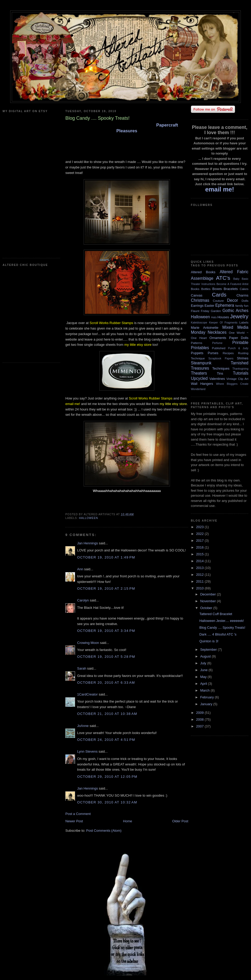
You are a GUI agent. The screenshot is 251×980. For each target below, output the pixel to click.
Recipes (228, 353)
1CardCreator (87, 694)
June (204, 670)
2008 (200, 719)
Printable (240, 343)
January (207, 704)
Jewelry (239, 316)
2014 (200, 561)
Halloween (89, 518)
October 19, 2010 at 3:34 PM (106, 631)
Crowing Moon (88, 643)
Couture (218, 301)
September (209, 650)
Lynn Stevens (87, 751)
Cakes (244, 289)
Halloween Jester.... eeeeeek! (222, 621)
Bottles (206, 289)
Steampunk (201, 363)
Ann (80, 569)
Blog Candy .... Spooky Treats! (222, 628)
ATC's (223, 278)
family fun (242, 306)
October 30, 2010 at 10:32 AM (107, 802)
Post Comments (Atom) (104, 831)
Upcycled (199, 378)
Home (128, 821)
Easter (209, 306)
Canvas (197, 295)
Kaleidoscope (199, 323)
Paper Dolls (239, 338)
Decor (233, 300)
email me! (73, 404)
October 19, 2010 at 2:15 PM (106, 588)
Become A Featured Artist (232, 284)
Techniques (221, 368)
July (204, 663)
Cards (219, 295)
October (207, 608)
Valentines (217, 379)
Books (195, 289)
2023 (200, 527)
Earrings (197, 306)
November (209, 601)
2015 (200, 554)
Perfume (217, 343)
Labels (244, 322)
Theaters (199, 373)
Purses (213, 353)
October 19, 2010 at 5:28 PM (106, 657)
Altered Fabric (234, 272)
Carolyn (83, 600)
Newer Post (74, 821)
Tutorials (241, 373)
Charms (242, 295)
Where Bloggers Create (232, 384)
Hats (214, 317)
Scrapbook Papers (221, 358)
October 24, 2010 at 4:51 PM (106, 740)
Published (219, 348)
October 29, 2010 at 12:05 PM (107, 777)
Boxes (217, 289)
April (204, 684)
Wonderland (198, 389)
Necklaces (217, 332)
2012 (200, 575)
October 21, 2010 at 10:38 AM (107, 714)
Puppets (197, 353)
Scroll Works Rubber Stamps (112, 323)
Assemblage (202, 278)
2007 (200, 726)
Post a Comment (78, 814)
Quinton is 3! (209, 641)
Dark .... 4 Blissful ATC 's (218, 634)
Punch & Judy (238, 348)
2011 (200, 581)
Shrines (243, 358)
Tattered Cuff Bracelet (216, 614)
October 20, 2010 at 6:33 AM (106, 683)
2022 (200, 534)
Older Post (180, 821)
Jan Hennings (88, 543)
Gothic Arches (235, 311)
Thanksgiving (240, 369)
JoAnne (83, 726)
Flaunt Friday (200, 311)
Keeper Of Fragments (223, 323)
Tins (220, 373)
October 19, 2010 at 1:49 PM (106, 557)
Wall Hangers (202, 384)
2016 (200, 547)
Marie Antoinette (205, 328)
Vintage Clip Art (237, 379)
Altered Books (203, 272)
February (208, 697)
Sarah (82, 668)
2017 (200, 541)
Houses (223, 317)
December (209, 594)
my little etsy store (138, 345)
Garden (216, 311)
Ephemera (225, 305)
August (206, 656)
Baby (236, 279)
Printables (200, 348)
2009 (200, 713)
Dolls (245, 301)
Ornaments (218, 338)
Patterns (197, 343)
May (204, 677)
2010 (200, 588)
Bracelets (231, 289)
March (206, 690)
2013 (200, 568)
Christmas (200, 300)
